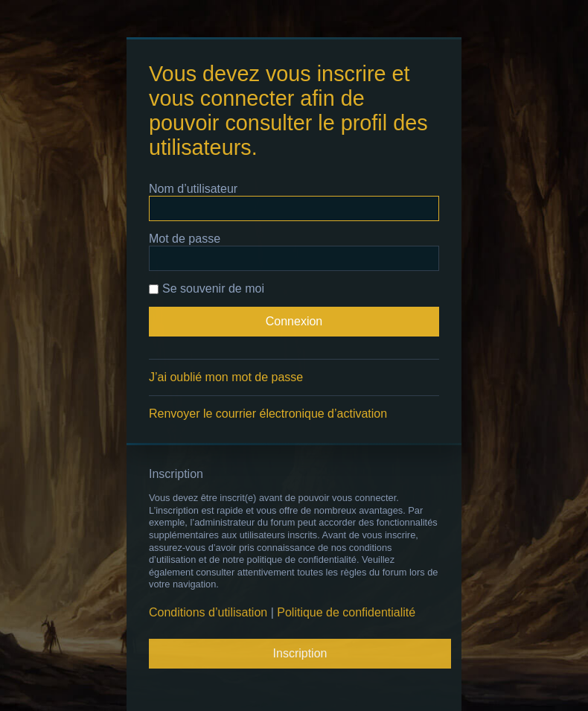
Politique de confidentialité (346, 612)
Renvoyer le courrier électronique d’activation (268, 414)
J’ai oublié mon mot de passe (226, 377)
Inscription (300, 653)
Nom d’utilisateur (193, 189)
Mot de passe (185, 239)
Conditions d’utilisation (208, 612)
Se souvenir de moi (207, 288)
